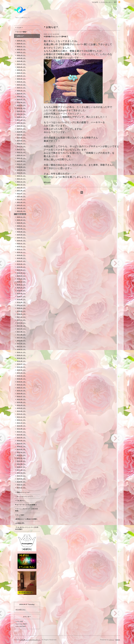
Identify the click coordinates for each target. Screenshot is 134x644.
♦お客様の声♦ (20, 523)
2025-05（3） (22, 70)
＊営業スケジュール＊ (23, 492)
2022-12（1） (22, 149)
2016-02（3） (22, 379)
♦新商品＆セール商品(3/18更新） (27, 519)
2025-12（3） (22, 49)
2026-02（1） (22, 44)
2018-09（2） (22, 291)
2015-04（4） (22, 405)
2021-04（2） (22, 202)
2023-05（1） (22, 135)
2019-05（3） (22, 267)
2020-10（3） (22, 220)
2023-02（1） (22, 144)
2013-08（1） (22, 464)
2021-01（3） (22, 211)
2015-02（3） (22, 411)
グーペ (112, 640)
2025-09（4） (22, 58)
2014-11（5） (22, 420)
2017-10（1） (22, 323)
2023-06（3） (22, 132)
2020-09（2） (22, 223)
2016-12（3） (22, 349)
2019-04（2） (22, 270)
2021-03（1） (22, 205)
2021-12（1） (22, 179)
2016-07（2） (22, 364)
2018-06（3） (22, 299)
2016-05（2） (22, 370)
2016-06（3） (22, 367)
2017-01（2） (22, 346)
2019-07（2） (22, 261)
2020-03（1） (22, 238)
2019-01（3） (22, 279)
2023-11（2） (22, 117)
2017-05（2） (22, 335)
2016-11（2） (22, 352)
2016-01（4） (22, 382)
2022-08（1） (22, 161)
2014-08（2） (22, 429)
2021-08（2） (22, 191)
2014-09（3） (22, 426)
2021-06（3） (22, 196)
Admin (118, 640)
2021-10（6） (22, 185)
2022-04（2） (22, 170)
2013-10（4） (22, 458)
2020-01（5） (22, 243)
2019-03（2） (22, 273)
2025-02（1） (22, 79)
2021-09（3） (22, 188)
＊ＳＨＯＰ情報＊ (21, 32)
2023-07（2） (22, 129)
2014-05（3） (22, 438)
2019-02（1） (22, 276)
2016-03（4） (22, 376)
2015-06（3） (22, 399)
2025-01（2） (22, 82)
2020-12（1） (22, 214)
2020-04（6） (22, 235)
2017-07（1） (22, 329)
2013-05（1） (22, 470)
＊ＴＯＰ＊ (19, 28)
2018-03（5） (22, 308)
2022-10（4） (22, 155)
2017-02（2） (22, 343)
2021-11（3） (22, 182)
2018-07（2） (22, 296)
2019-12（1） (22, 246)
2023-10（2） (22, 120)
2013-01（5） (22, 482)
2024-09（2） (22, 94)
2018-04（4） (22, 305)
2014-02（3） (22, 446)
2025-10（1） (22, 55)
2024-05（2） (22, 102)
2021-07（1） (22, 193)
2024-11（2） (22, 88)
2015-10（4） (22, 391)
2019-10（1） (22, 252)
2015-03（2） (22, 408)
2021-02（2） (22, 208)
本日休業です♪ (21, 610)
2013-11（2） (22, 455)
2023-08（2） (22, 126)
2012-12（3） (22, 485)
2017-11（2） (22, 320)
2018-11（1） (22, 285)
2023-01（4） (22, 146)
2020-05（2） (22, 232)
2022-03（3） (22, 173)
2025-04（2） (22, 73)
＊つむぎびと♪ (20, 501)
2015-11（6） (22, 388)
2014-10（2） (22, 423)
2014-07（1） (22, 432)
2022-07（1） (22, 164)
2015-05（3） (22, 402)
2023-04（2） (22, 138)
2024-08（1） (22, 96)
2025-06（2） (22, 67)
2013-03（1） (22, 476)
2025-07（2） (22, 64)
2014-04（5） (22, 441)
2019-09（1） (22, 255)
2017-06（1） (22, 332)
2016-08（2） (22, 361)
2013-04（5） (22, 473)
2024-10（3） (22, 91)
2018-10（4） (22, 288)
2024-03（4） (22, 105)
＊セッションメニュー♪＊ (24, 496)
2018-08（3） (22, 293)
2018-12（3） (22, 282)
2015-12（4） (22, 385)
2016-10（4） (22, 355)
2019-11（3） (22, 249)
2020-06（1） (22, 229)
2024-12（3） (22, 85)
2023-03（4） (22, 141)
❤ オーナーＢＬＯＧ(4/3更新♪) (26, 505)
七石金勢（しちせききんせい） (30, 640)
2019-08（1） (22, 258)
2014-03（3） (22, 443)
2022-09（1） (22, 158)
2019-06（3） (22, 264)
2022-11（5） (22, 152)
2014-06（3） (22, 435)
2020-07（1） (22, 226)
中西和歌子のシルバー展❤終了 (56, 37)
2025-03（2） (22, 76)
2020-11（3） (22, 217)
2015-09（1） (22, 393)
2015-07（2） (22, 396)
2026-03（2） (22, 41)
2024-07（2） (22, 99)
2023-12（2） (22, 114)
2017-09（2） (22, 326)
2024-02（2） (22, 108)
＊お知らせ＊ (20, 36)
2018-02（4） (22, 311)
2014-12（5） (22, 417)
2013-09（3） (22, 461)
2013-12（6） (22, 452)
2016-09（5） (22, 358)
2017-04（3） (22, 338)
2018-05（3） (22, 302)
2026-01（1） (22, 46)
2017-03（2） (22, 341)
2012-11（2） (22, 488)
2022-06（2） (22, 167)
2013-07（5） (22, 467)
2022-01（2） (22, 176)
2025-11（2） (22, 52)
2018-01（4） (22, 314)
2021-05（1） (22, 199)
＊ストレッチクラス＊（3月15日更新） (27, 510)
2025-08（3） (22, 61)
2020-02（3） (22, 241)
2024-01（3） (22, 111)
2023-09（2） (22, 123)
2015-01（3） (22, 414)
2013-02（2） (22, 479)
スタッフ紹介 (20, 515)
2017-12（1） (22, 317)
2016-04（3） (22, 373)
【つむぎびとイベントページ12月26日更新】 (27, 528)
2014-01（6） (22, 449)
